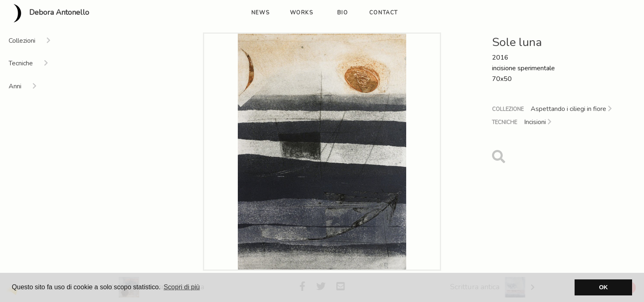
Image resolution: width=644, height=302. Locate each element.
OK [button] (603, 287)
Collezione (508, 109)
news (260, 13)
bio (343, 13)
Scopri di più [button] (182, 287)
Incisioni (538, 122)
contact (384, 13)
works (302, 13)
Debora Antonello (48, 13)
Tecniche (505, 122)
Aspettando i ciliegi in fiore (571, 109)
